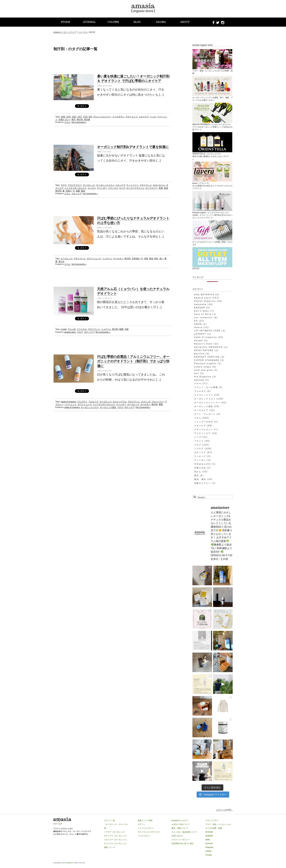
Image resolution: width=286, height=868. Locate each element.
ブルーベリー (158, 402)
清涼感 (87, 119)
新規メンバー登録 (145, 820)
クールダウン (118, 117)
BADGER (200, 308)
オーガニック (89, 185)
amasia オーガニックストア (65, 32)
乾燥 (161, 188)
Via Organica (203, 377)
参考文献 (209, 832)
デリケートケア (203, 433)
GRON (198, 324)
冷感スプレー (65, 119)
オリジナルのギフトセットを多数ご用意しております (213, 242)
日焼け (69, 191)
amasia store (70, 332)
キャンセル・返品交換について (184, 832)
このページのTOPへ (224, 810)
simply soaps (203, 367)
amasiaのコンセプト (180, 820)
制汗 (74, 119)
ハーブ (198, 437)
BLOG (137, 22)
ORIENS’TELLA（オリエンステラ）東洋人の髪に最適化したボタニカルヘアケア (212, 154)
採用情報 (209, 836)
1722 (85, 117)
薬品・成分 (200, 479)
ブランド (199, 441)
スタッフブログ (212, 820)
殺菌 (121, 329)
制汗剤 (80, 119)
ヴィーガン (200, 460)
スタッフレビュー (204, 429)
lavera (198, 327)
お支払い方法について (181, 824)
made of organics (68, 402)
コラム (67, 122)
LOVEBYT (200, 334)
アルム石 (72, 329)
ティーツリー (132, 185)
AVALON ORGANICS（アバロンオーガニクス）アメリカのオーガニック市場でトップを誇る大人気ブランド (213, 126)
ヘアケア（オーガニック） (115, 832)
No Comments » (79, 122)
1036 (63, 117)
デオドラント (132, 117)
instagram (209, 847)
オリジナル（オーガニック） (116, 843)
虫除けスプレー (203, 483)
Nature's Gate (203, 344)
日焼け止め (200, 468)
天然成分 (136, 258)
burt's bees (202, 311)
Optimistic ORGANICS (209, 347)
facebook (209, 843)
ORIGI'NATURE (204, 350)
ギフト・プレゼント (205, 414)
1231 (68, 117)
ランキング (200, 456)
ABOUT (185, 22)
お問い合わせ (177, 836)
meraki (199, 341)
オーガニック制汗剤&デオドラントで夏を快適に (133, 147)
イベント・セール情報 (206, 387)
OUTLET (212, 267)
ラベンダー (102, 188)
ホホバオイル (159, 185)
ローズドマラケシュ (135, 188)
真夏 (78, 191)
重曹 (161, 404)
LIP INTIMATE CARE (208, 331)
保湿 (166, 188)
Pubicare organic (205, 364)
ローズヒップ (133, 404)
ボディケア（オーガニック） (116, 836)
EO (196, 321)
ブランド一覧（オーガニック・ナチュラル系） (116, 824)
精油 (83, 191)
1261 (74, 117)
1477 (80, 117)
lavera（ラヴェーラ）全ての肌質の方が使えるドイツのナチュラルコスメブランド (213, 184)
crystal (64, 329)
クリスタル (82, 329)
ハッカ (153, 117)
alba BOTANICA (204, 295)
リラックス (113, 188)
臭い (161, 258)
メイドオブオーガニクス (76, 188)
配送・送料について (180, 828)
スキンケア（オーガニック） (116, 840)
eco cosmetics (204, 318)
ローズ (122, 188)
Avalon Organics (205, 301)
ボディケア (89, 332)
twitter (208, 840)
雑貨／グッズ (109, 847)
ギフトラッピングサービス (149, 832)
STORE (65, 22)
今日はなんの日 (203, 464)
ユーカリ (92, 188)
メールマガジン (144, 836)
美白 (156, 258)
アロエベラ (93, 402)
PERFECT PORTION (207, 357)
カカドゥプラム (120, 402)
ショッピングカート (146, 828)
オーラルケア (201, 410)
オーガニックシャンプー (207, 403)
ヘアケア (199, 449)
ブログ (80, 332)
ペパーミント (71, 404)
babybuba (200, 304)
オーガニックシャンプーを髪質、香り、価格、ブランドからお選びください (213, 97)
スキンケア (120, 185)
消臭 (146, 258)
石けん (198, 472)
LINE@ (208, 851)
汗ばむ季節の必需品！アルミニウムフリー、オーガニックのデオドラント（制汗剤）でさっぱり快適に (133, 361)
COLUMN (113, 22)
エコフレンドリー (204, 395)
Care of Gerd (203, 314)
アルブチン (82, 402)
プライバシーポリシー (181, 840)
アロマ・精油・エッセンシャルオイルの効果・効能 (213, 71)
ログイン (141, 824)
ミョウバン (107, 258)
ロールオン (118, 258)
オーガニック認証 (108, 407)
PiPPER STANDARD (207, 360)
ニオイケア (144, 117)
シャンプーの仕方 (204, 422)
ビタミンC (146, 402)
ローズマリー (151, 188)
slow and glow (204, 370)
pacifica (200, 354)
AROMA (161, 22)
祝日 (197, 475)
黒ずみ (61, 261)
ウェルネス (200, 391)
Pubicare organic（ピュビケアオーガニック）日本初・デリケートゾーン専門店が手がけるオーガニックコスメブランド (213, 214)
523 (90, 117)
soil (197, 373)
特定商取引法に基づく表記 (183, 843)
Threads (209, 855)
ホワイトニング (94, 258)
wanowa (199, 380)
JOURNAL (89, 22)
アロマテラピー (75, 185)
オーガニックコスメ (105, 185)
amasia (69, 863)
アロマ (64, 185)
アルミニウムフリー (102, 117)
